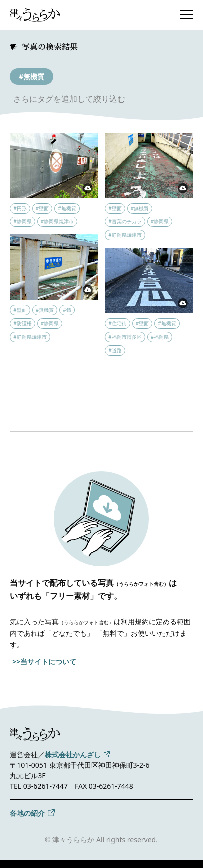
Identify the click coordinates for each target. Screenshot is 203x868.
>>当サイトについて (44, 662)
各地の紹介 (27, 813)
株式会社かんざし (73, 755)
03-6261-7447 (46, 786)
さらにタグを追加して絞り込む (69, 99)
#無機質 (32, 77)
